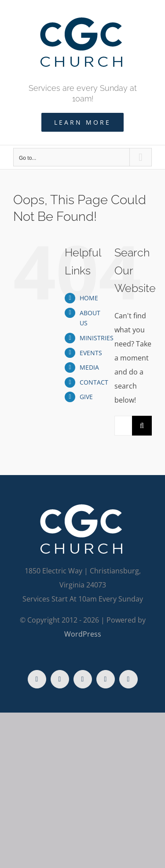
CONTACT (94, 382)
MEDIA (89, 367)
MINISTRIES (97, 338)
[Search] (142, 426)
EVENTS (91, 353)
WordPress (83, 634)
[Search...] (123, 426)
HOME (89, 298)
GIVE (86, 397)
